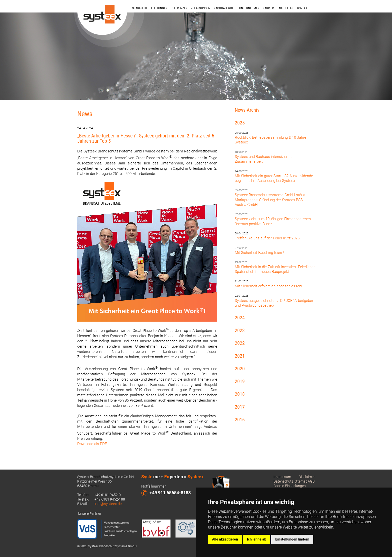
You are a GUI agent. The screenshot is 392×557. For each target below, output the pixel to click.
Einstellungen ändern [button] (292, 539)
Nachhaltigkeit (225, 8)
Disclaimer (307, 477)
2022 (240, 343)
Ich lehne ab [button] (257, 539)
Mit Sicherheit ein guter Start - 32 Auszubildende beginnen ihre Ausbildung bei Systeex (274, 178)
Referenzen (179, 8)
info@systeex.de (108, 504)
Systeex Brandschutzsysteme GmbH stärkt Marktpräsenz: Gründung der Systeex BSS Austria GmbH (270, 200)
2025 (240, 123)
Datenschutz (283, 481)
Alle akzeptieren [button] (225, 539)
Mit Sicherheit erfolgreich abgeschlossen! (268, 286)
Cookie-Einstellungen (290, 486)
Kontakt (303, 8)
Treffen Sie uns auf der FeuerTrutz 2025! (267, 238)
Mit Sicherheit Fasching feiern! (259, 253)
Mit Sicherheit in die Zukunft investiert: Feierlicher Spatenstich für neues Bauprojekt (275, 269)
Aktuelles (286, 8)
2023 (240, 330)
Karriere (269, 8)
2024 (240, 318)
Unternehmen (249, 8)
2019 (240, 381)
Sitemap (301, 481)
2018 (240, 394)
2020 (240, 369)
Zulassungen (200, 8)
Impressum (282, 477)
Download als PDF (92, 444)
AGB (311, 481)
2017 (240, 407)
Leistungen (159, 8)
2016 (240, 420)
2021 (240, 356)
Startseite (140, 8)
